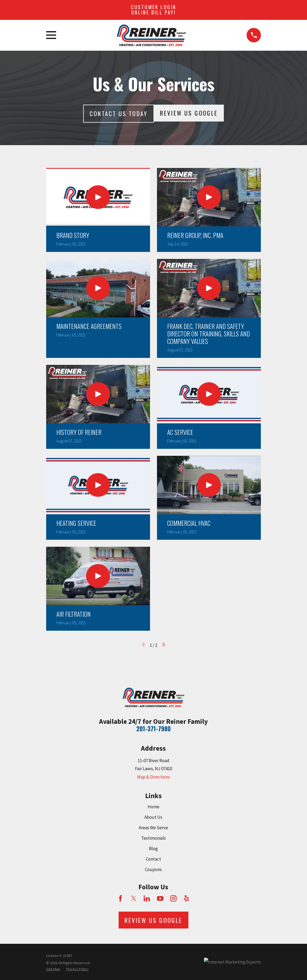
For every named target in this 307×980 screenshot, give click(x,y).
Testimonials (153, 838)
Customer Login (154, 10)
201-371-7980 (153, 729)
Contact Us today (118, 113)
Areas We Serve (153, 828)
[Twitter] (134, 898)
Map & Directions (153, 777)
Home (153, 807)
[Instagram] (173, 898)
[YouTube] (160, 898)
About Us (153, 817)
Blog (153, 849)
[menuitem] (53, 969)
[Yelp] (187, 898)
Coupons (153, 869)
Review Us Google (189, 113)
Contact (153, 859)
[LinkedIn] (147, 898)
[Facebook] (120, 898)
